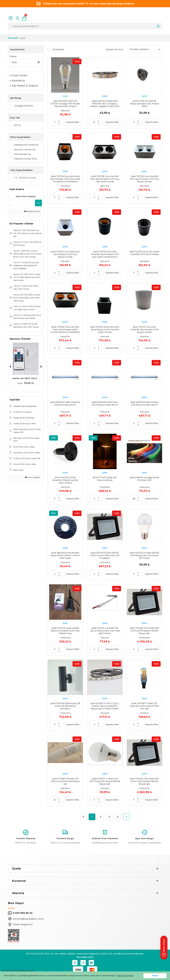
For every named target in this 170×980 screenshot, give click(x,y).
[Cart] (24, 18)
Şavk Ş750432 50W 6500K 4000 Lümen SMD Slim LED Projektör (105, 555)
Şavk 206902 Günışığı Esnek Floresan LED (144, 479)
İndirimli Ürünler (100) (25, 159)
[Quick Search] (21, 204)
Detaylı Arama (32, 213)
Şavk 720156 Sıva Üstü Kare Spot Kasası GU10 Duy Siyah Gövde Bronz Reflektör (65, 179)
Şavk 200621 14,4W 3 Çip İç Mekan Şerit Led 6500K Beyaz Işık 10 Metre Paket (105, 706)
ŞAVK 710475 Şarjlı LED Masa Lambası (105, 479)
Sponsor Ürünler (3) (25, 150)
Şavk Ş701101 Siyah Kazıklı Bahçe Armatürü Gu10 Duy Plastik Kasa (65, 631)
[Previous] (10, 368)
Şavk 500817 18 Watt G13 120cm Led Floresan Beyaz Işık (65, 781)
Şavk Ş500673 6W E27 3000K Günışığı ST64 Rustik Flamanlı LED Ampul (65, 104)
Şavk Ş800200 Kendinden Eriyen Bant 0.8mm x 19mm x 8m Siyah (65, 555)
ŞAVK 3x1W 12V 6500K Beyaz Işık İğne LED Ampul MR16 (144, 104)
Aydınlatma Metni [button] (125, 976)
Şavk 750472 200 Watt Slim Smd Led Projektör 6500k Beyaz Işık (144, 781)
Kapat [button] (155, 976)
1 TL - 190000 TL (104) (25, 179)
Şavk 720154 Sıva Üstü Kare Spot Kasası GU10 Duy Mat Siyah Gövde (105, 329)
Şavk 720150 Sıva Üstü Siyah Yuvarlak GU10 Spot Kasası (144, 253)
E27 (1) (17, 125)
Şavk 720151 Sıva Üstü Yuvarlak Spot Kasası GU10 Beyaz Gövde (144, 329)
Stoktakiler (58, 49)
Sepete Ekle (72, 122)
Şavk (23, 38)
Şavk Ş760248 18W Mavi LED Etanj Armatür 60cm (105, 403)
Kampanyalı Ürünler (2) (26, 145)
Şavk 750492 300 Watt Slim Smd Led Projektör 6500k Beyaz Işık (144, 631)
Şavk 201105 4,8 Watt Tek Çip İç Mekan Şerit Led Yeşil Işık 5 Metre (105, 631)
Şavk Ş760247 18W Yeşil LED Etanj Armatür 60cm (65, 403)
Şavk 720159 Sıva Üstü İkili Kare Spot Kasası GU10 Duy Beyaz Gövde (144, 179)
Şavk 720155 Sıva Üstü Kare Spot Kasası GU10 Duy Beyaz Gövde (65, 254)
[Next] (41, 368)
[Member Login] (17, 18)
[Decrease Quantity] (59, 124)
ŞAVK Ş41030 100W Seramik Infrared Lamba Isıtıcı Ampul (65, 480)
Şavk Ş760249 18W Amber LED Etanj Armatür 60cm (144, 403)
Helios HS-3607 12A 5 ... (26, 379)
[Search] (85, 26)
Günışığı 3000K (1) (23, 106)
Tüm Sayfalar (33, 479)
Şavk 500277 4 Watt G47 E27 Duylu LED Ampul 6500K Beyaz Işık (105, 781)
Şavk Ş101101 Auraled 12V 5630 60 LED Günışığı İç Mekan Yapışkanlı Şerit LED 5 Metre (105, 104)
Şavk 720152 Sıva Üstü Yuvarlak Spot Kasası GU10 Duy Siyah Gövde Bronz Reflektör (105, 254)
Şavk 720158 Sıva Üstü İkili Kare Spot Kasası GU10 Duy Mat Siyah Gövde (105, 179)
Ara (38, 204)
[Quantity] (55, 122)
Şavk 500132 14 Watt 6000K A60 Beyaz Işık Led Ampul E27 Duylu (144, 555)
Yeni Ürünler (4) (22, 154)
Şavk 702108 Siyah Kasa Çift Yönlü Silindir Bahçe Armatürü (65, 706)
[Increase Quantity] (59, 121)
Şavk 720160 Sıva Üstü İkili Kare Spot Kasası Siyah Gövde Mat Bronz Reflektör (65, 329)
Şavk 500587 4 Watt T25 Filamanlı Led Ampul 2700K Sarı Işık (144, 706)
